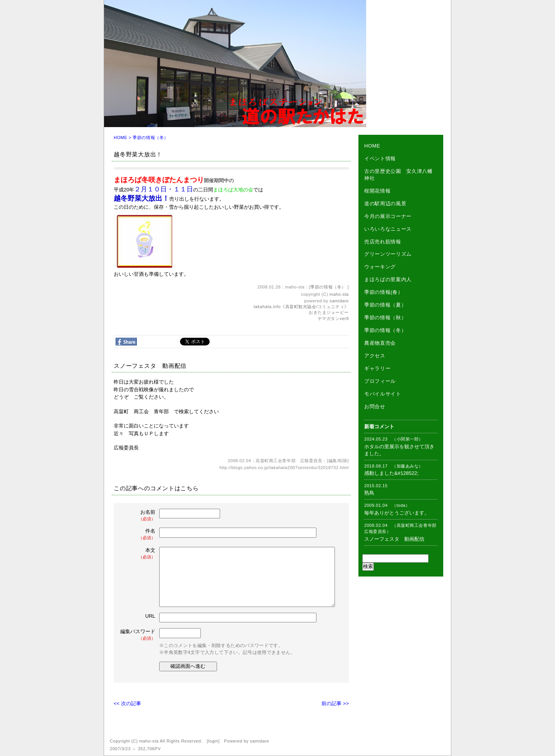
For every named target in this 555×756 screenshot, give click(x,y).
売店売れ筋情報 (383, 242)
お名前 (138, 515)
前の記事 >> (335, 703)
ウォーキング (380, 267)
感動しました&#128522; (391, 473)
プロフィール (380, 381)
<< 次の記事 (127, 703)
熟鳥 (369, 493)
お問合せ (375, 406)
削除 (343, 461)
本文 (138, 554)
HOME (120, 137)
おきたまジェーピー (329, 312)
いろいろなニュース (388, 229)
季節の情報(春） (384, 292)
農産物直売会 (380, 343)
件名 (138, 534)
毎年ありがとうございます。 (397, 513)
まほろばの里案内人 (388, 279)
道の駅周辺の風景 (385, 204)
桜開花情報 (377, 191)
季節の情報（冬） (150, 137)
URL (150, 616)
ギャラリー (377, 368)
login (213, 741)
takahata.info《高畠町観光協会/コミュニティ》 (301, 307)
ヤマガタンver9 (333, 318)
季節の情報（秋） (385, 318)
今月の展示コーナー (388, 216)
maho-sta (339, 294)
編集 (333, 461)
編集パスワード (138, 635)
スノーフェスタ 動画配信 (394, 539)
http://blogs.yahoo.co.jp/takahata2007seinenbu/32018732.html (284, 468)
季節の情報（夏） (385, 305)
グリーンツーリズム (388, 254)
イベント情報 (380, 158)
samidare (339, 301)
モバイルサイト (383, 394)
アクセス (375, 356)
